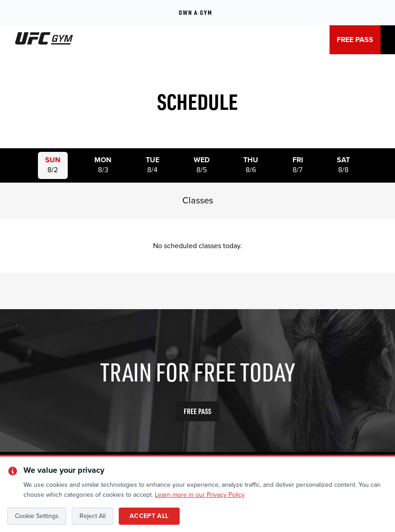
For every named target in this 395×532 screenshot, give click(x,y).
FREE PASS (355, 40)
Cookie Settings (37, 516)
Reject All (93, 516)
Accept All (149, 516)
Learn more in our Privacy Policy (200, 495)
